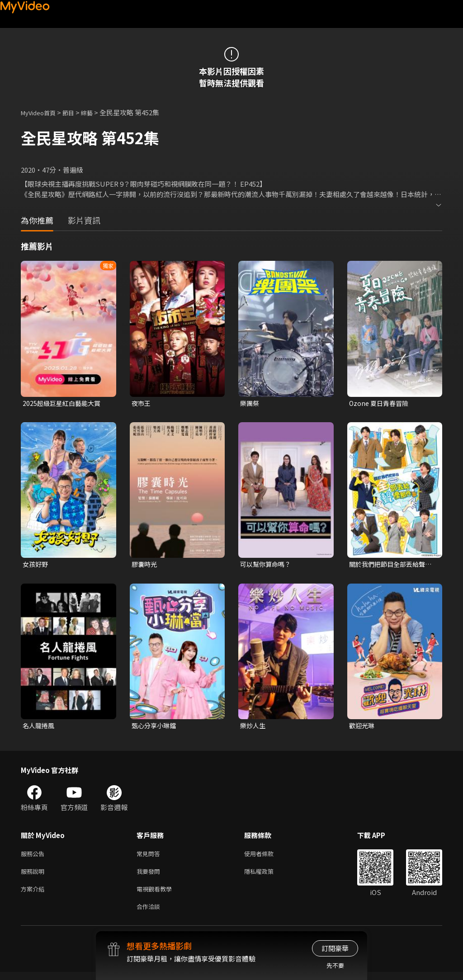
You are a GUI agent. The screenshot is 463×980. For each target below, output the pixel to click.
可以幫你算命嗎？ (267, 565)
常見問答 (150, 857)
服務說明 (34, 876)
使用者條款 (267, 857)
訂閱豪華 (335, 948)
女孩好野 (36, 565)
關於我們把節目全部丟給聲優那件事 (390, 565)
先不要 (335, 965)
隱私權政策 (267, 876)
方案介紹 (34, 895)
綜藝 (96, 112)
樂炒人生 (254, 728)
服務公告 (34, 857)
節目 (76, 112)
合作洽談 (150, 914)
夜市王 (142, 403)
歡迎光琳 (363, 728)
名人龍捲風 (40, 728)
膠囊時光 (145, 565)
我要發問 (150, 876)
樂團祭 (250, 403)
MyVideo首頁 (41, 112)
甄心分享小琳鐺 (155, 728)
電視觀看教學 (157, 895)
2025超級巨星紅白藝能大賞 (64, 403)
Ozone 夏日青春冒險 (380, 403)
